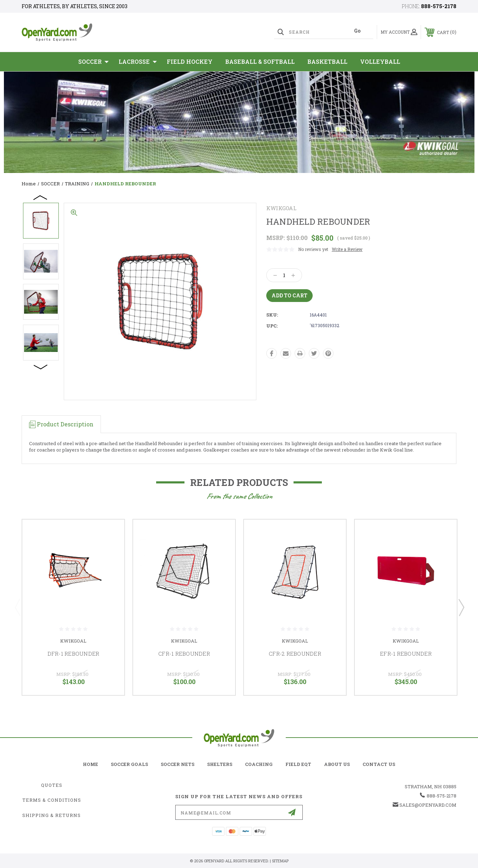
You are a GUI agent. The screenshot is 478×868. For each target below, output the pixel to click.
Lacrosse (138, 62)
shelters (220, 764)
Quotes (52, 785)
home (90, 764)
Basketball (327, 61)
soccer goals (129, 764)
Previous (41, 197)
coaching (259, 764)
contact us (379, 764)
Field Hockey (190, 61)
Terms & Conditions (52, 800)
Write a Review (347, 249)
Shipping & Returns (52, 815)
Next (41, 366)
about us (337, 764)
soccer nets (178, 764)
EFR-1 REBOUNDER (406, 654)
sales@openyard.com (428, 805)
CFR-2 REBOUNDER (295, 654)
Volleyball (380, 61)
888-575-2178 (439, 6)
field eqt (298, 764)
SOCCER (93, 62)
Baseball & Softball (260, 61)
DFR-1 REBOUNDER (73, 654)
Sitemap (280, 861)
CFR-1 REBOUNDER (184, 654)
